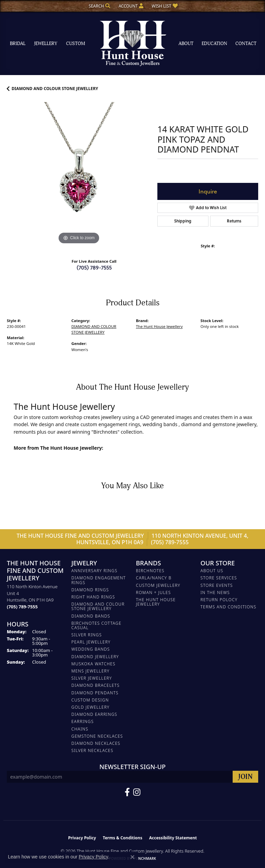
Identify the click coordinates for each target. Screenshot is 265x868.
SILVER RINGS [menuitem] (87, 635)
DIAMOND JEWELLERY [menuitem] (95, 657)
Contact (246, 44)
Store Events (217, 585)
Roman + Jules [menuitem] (153, 592)
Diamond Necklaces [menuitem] (96, 743)
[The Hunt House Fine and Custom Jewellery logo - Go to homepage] (132, 44)
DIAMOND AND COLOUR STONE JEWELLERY (55, 89)
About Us (212, 571)
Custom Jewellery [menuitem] (158, 585)
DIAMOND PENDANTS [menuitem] (95, 693)
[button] (99, 6)
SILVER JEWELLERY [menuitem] (92, 678)
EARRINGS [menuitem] (83, 721)
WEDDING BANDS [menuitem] (91, 649)
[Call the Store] (22, 607)
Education (214, 44)
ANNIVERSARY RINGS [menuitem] (95, 571)
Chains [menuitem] (80, 729)
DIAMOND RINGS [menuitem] (90, 590)
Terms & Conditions (123, 838)
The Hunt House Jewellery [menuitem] (156, 602)
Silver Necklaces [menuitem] (92, 750)
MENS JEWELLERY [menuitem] (91, 671)
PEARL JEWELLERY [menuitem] (91, 642)
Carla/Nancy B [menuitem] (154, 578)
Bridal (18, 44)
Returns (234, 221)
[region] (79, 174)
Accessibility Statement (173, 838)
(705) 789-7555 (94, 267)
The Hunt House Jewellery (159, 326)
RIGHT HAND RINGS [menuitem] (93, 597)
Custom (76, 44)
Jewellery (46, 44)
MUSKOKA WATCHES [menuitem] (93, 664)
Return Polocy (219, 600)
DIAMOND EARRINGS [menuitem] (95, 714)
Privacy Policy (82, 838)
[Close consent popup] (132, 857)
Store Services (219, 578)
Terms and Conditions (229, 607)
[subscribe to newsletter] (245, 777)
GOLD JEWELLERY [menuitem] (91, 707)
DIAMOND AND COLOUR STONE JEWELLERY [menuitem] (98, 606)
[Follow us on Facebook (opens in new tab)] (127, 792)
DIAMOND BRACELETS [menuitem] (96, 685)
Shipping (183, 221)
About (186, 44)
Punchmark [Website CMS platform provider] (145, 858)
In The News (215, 592)
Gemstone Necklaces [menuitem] (97, 736)
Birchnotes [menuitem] (150, 571)
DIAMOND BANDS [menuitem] (91, 616)
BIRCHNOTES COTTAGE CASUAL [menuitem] (97, 625)
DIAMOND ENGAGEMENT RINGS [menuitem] (99, 580)
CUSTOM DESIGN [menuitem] (90, 700)
